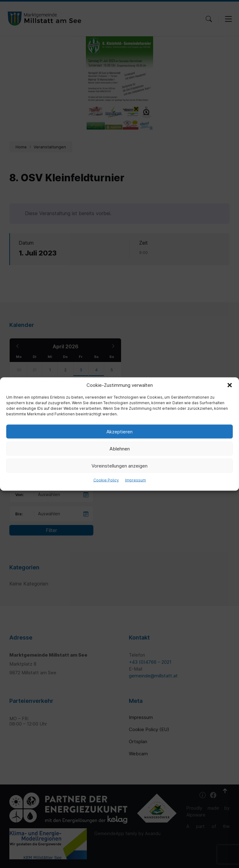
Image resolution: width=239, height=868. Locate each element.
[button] (230, 385)
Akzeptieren (119, 431)
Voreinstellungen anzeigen (119, 466)
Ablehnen (120, 448)
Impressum (136, 480)
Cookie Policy (106, 480)
